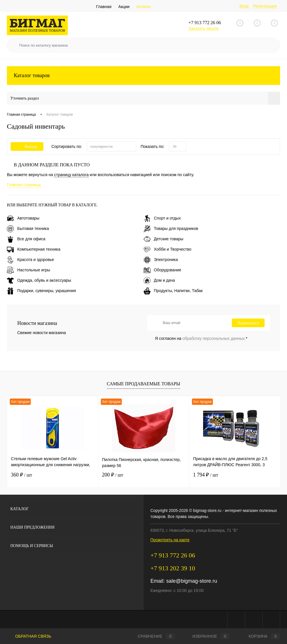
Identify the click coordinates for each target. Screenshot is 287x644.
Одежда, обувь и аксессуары (39, 280)
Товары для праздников (171, 228)
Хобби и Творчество (167, 249)
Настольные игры (28, 270)
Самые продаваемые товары (143, 384)
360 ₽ (22, 475)
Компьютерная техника (34, 249)
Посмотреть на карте (170, 540)
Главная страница (24, 185)
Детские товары (164, 239)
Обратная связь (29, 636)
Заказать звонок (204, 28)
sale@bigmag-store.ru (192, 581)
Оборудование (162, 270)
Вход (244, 6)
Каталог (144, 7)
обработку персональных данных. (214, 338)
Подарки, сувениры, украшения (41, 291)
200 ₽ (113, 475)
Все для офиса (26, 239)
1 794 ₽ (206, 475)
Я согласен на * (201, 338)
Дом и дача (159, 280)
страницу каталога (71, 175)
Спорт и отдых (162, 218)
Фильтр (27, 147)
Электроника (161, 260)
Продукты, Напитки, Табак (173, 291)
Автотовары (23, 218)
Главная (104, 7)
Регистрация (265, 6)
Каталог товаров (143, 76)
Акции (124, 7)
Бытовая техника (28, 228)
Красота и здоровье (30, 260)
